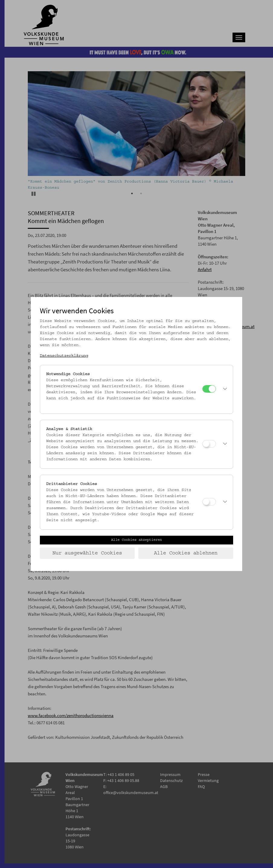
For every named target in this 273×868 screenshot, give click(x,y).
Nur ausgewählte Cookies (87, 553)
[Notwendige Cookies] (209, 389)
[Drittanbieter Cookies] (209, 502)
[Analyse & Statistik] (209, 444)
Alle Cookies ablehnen (186, 553)
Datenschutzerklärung (64, 356)
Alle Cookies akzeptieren (136, 540)
